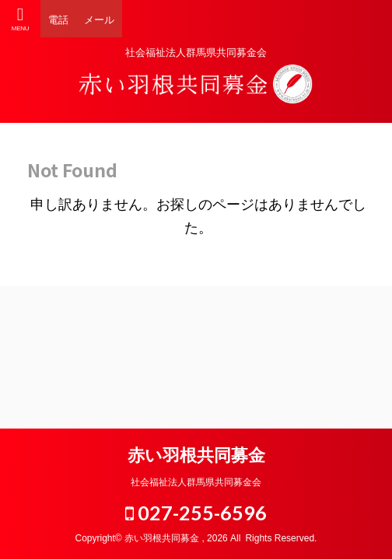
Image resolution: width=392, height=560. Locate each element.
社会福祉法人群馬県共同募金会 (196, 482)
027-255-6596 (196, 513)
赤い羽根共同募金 (196, 455)
